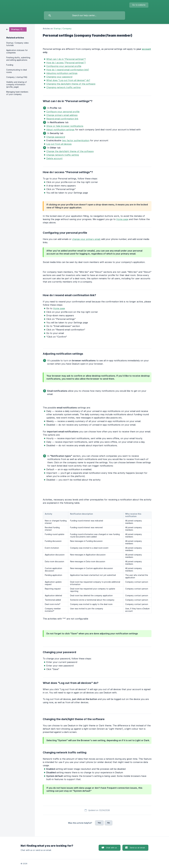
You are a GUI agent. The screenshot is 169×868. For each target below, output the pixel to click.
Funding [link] (10, 65)
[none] (139, 5)
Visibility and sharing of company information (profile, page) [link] (17, 85)
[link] (16, 29)
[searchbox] (84, 16)
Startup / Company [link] (63, 29)
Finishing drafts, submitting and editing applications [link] (18, 59)
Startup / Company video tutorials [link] (17, 44)
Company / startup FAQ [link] (17, 77)
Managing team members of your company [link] (17, 93)
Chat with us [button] (111, 848)
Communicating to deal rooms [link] (17, 71)
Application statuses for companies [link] (17, 51)
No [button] (109, 823)
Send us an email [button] (137, 848)
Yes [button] (99, 823)
